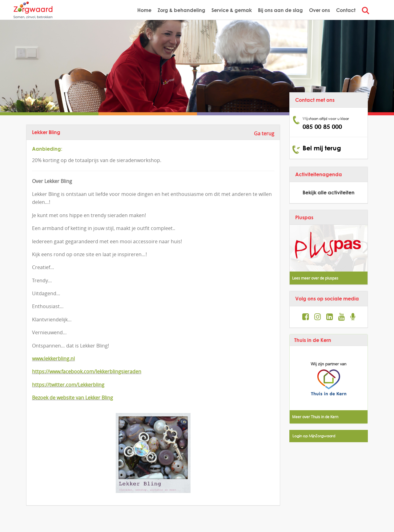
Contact (346, 10)
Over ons (320, 10)
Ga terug (264, 133)
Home (144, 10)
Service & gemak (232, 10)
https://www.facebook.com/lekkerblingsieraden (87, 371)
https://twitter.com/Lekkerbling (68, 385)
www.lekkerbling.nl (53, 359)
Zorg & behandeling (181, 10)
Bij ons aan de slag (280, 10)
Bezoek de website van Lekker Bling (72, 398)
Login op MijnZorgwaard (314, 436)
